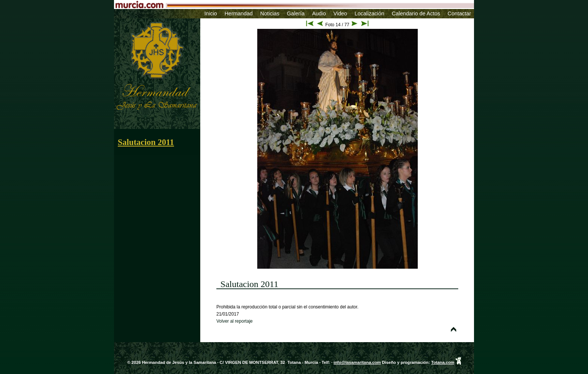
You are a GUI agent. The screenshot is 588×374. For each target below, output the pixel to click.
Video (340, 13)
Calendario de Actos (416, 13)
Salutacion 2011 (146, 142)
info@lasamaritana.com (357, 362)
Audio (319, 13)
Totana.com (443, 362)
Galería (296, 13)
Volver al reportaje (235, 321)
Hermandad (239, 13)
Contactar (459, 13)
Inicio (211, 13)
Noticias (270, 13)
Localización (370, 13)
